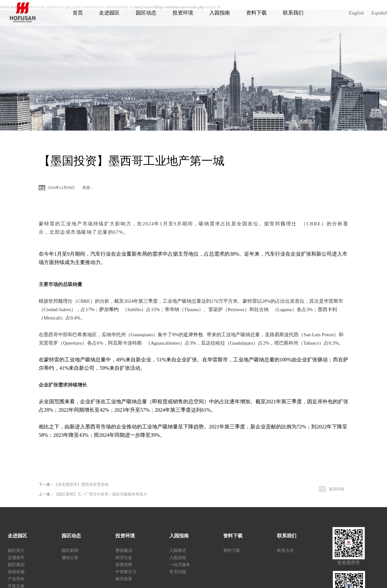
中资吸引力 (126, 572)
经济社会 (124, 558)
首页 (78, 13)
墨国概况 (124, 550)
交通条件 (16, 558)
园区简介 (16, 550)
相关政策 (124, 579)
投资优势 (124, 565)
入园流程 (178, 558)
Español (379, 13)
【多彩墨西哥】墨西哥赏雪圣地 (81, 485)
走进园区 (109, 13)
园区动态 (146, 13)
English (356, 13)
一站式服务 (180, 565)
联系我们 (293, 13)
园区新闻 (70, 550)
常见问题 (178, 572)
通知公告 (70, 558)
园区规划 (16, 565)
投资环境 (183, 13)
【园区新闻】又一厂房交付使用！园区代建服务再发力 (101, 494)
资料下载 (256, 13)
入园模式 (178, 550)
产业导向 (16, 579)
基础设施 (16, 572)
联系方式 (285, 550)
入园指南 (220, 13)
